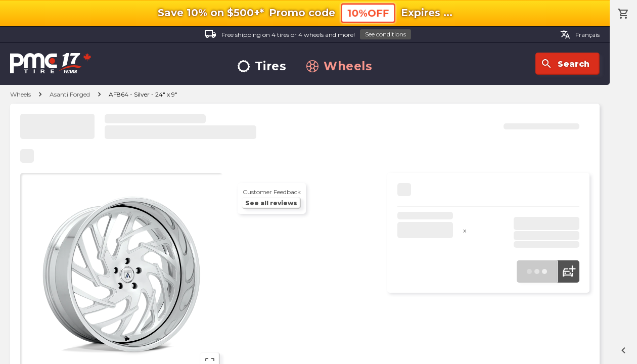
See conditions (385, 34)
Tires (262, 66)
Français (580, 34)
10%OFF (368, 13)
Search (565, 64)
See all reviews (271, 203)
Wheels (339, 66)
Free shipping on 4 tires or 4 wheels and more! (308, 35)
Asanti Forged (70, 94)
